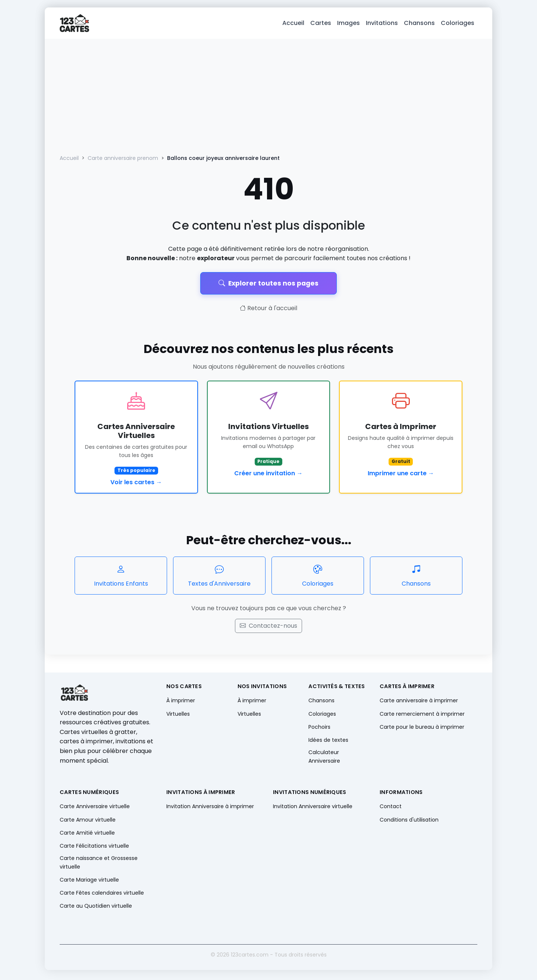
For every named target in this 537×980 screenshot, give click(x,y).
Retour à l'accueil (268, 311)
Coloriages (458, 24)
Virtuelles (178, 716)
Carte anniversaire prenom (123, 161)
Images (348, 24)
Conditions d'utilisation (409, 822)
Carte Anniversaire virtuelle (95, 809)
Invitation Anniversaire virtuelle (313, 809)
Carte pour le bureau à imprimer (422, 730)
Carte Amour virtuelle (88, 822)
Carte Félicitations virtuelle (94, 849)
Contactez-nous (268, 629)
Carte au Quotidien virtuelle (96, 909)
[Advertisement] (268, 98)
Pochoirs (319, 730)
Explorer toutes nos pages (268, 286)
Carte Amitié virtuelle (87, 835)
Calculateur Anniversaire (324, 759)
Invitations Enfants (121, 578)
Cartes (321, 24)
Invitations (382, 24)
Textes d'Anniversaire (219, 578)
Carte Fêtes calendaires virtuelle (102, 895)
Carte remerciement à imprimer (422, 716)
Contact (391, 809)
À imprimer (181, 703)
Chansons (419, 24)
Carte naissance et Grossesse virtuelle (99, 865)
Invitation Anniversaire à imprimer (210, 809)
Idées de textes (328, 743)
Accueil (293, 24)
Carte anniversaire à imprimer (419, 703)
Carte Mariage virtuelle (89, 882)
